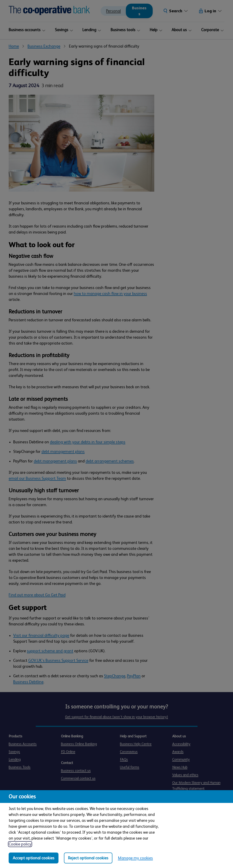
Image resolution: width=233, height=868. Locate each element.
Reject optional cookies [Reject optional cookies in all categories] (88, 858)
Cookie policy (20, 844)
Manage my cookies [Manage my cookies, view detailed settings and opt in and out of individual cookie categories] (135, 858)
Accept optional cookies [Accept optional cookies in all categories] (34, 858)
